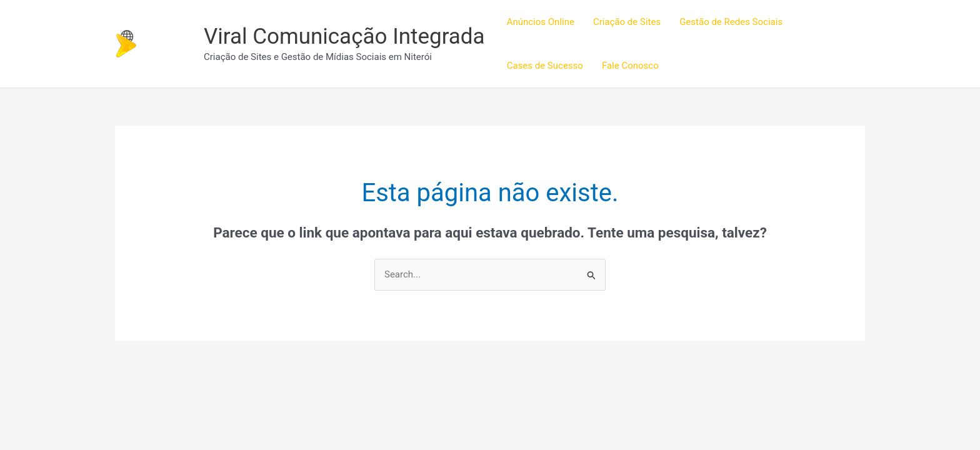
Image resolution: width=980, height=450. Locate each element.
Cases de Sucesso (545, 66)
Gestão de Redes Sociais (731, 22)
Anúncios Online (541, 22)
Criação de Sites (627, 22)
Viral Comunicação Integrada (344, 37)
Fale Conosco (630, 66)
